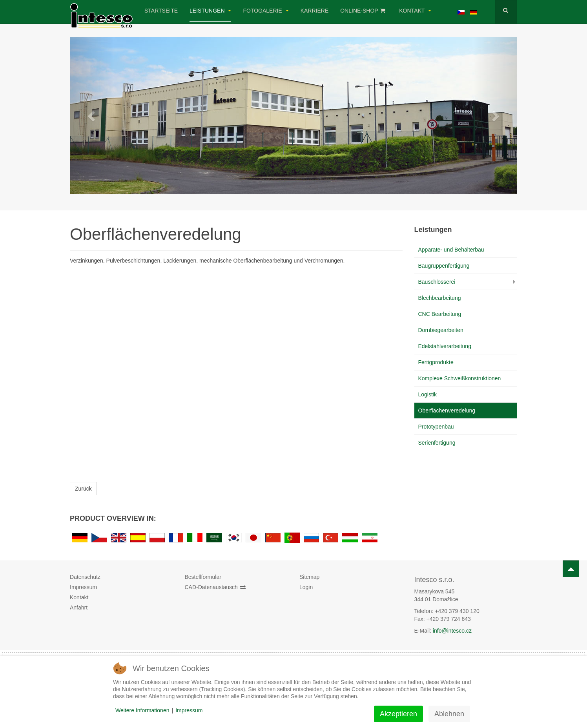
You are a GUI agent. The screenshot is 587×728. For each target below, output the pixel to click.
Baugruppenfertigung (444, 266)
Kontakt (415, 11)
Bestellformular (203, 577)
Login (306, 587)
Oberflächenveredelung (447, 411)
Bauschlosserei (437, 282)
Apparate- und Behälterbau (451, 250)
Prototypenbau (436, 427)
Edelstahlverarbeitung (445, 346)
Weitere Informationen (142, 710)
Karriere (315, 11)
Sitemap (309, 577)
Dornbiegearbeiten (441, 330)
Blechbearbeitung (440, 298)
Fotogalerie (266, 11)
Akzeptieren (398, 714)
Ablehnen (449, 714)
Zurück (83, 489)
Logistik (427, 394)
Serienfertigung (437, 443)
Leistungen (210, 11)
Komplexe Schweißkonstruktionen (460, 378)
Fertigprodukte (436, 362)
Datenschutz (85, 577)
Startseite (161, 11)
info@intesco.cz (452, 631)
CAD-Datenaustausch (215, 587)
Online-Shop (363, 11)
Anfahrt (79, 608)
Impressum (83, 587)
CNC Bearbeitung (440, 314)
